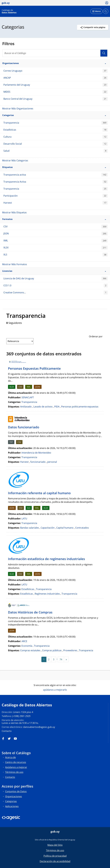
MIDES (56, 92)
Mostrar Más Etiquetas (14, 212)
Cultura (56, 137)
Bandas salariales (30, 528)
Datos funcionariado (24, 427)
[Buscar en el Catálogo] (55, 53)
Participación (56, 196)
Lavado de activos (43, 407)
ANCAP (56, 78)
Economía (27, 646)
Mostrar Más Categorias (15, 160)
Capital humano (65, 528)
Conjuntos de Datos (16, 791)
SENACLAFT (28, 397)
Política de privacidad (55, 856)
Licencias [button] (54, 271)
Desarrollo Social (56, 144)
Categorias (11, 801)
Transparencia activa (56, 175)
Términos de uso (14, 772)
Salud (56, 151)
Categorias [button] (54, 115)
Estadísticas (56, 130)
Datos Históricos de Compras (30, 612)
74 (61, 659)
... (57, 658)
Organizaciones (14, 796)
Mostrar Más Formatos (15, 264)
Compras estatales (30, 650)
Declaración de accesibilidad (55, 861)
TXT (11, 442)
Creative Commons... (56, 293)
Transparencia (56, 123)
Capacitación (48, 528)
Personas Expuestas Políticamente (34, 368)
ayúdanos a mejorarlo (55, 690)
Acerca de (10, 757)
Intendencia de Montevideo (36, 453)
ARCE (24, 641)
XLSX (56, 248)
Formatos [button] (54, 219)
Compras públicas (52, 650)
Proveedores (70, 650)
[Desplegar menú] (96, 11)
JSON (56, 234)
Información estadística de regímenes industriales (46, 559)
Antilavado (26, 407)
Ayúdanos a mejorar (16, 767)
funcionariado (38, 462)
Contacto (7, 731)
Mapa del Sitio (55, 845)
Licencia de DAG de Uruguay (56, 279)
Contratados (82, 528)
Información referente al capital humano (39, 493)
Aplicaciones (12, 806)
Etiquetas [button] (54, 167)
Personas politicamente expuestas (80, 407)
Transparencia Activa (56, 182)
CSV (56, 227)
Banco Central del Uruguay (56, 99)
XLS (56, 255)
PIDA (57, 407)
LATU (24, 519)
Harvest (56, 203)
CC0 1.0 (56, 286)
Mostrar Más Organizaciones (18, 109)
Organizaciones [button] (54, 63)
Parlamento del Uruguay (56, 85)
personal (52, 462)
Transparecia (86, 650)
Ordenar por (96, 336)
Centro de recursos (16, 762)
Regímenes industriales (47, 594)
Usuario (104, 53)
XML (56, 241)
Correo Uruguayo (56, 71)
